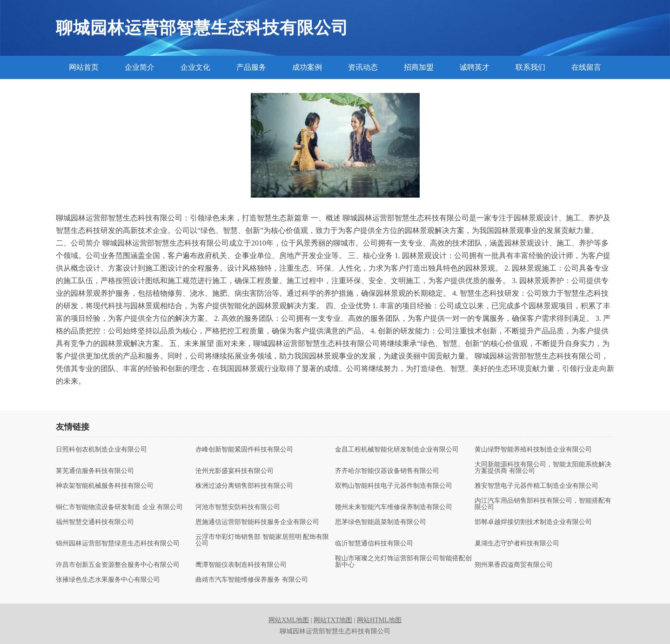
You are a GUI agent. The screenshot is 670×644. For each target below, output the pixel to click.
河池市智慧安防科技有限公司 (238, 507)
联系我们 (530, 67)
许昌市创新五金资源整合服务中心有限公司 (118, 565)
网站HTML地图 (379, 620)
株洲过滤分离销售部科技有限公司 (244, 486)
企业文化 (195, 67)
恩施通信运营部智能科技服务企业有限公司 (257, 522)
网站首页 (84, 67)
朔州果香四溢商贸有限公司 (514, 565)
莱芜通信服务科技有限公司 (95, 471)
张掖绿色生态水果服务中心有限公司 (108, 580)
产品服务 (251, 67)
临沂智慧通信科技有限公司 (374, 544)
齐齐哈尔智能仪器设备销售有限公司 (387, 471)
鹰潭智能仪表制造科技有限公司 (241, 565)
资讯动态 (363, 67)
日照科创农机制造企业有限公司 (101, 450)
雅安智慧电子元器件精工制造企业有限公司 (536, 486)
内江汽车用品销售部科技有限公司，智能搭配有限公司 (543, 504)
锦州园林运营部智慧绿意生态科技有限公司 (118, 544)
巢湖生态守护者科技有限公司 (517, 544)
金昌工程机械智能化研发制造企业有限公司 (397, 450)
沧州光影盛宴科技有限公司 (234, 471)
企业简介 (140, 67)
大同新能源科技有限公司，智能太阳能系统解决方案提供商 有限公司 (543, 468)
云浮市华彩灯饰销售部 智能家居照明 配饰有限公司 (262, 540)
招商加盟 (419, 67)
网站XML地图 (289, 620)
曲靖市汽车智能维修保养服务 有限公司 (252, 580)
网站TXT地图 (333, 620)
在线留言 (586, 67)
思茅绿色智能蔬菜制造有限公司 (381, 522)
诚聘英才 (475, 67)
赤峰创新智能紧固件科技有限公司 (244, 450)
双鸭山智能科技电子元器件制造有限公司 (394, 486)
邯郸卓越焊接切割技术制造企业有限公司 (533, 522)
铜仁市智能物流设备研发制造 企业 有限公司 (119, 507)
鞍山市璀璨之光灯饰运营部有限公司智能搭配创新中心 (403, 562)
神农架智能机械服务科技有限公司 (105, 486)
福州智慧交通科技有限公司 (95, 522)
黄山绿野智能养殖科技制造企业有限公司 (533, 450)
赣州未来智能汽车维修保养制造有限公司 (394, 507)
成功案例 (307, 67)
